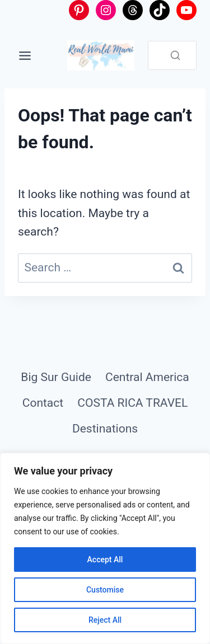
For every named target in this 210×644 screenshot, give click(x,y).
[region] (105, 548)
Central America (147, 377)
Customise (105, 590)
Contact (43, 403)
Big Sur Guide (56, 377)
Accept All (105, 560)
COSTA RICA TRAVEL (132, 403)
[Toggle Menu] (25, 56)
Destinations (105, 429)
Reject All (105, 620)
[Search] (175, 55)
